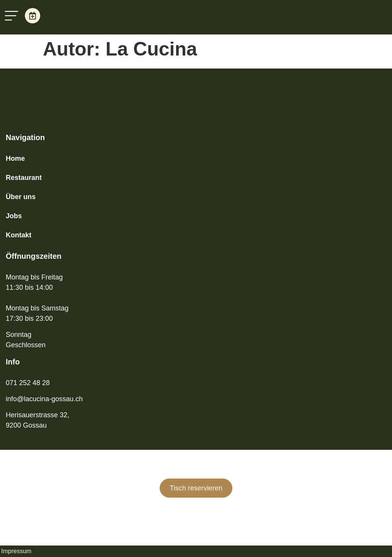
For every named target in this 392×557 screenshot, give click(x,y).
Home (15, 158)
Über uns (21, 197)
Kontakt (19, 235)
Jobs (14, 216)
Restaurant (24, 178)
